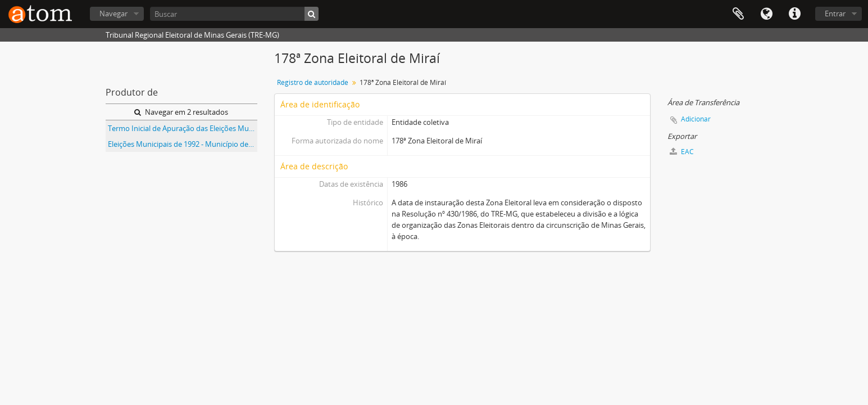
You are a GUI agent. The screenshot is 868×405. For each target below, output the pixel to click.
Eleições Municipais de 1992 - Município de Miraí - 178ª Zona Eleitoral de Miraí (183, 144)
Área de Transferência (738, 14)
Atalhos (794, 14)
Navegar (113, 13)
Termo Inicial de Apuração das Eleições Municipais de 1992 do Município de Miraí (183, 128)
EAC (682, 152)
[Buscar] (234, 14)
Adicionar (696, 119)
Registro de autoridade (313, 82)
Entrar (835, 13)
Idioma (766, 14)
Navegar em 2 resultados (181, 112)
